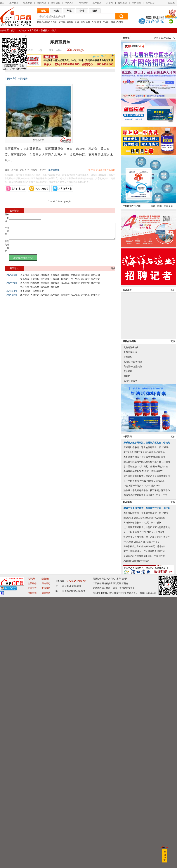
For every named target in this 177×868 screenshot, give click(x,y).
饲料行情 (25, 290)
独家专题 (28, 3)
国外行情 (55, 290)
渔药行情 (35, 290)
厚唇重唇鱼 (54, 170)
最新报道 (25, 278)
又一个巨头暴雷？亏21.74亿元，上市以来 (144, 752)
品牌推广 (127, 309)
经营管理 (55, 282)
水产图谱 (34, 31)
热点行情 (25, 286)
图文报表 (55, 286)
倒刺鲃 (127, 647)
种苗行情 (95, 286)
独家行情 (35, 286)
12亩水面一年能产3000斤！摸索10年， (143, 756)
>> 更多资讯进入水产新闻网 (115, 170)
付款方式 (32, 864)
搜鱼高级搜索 (44, 22)
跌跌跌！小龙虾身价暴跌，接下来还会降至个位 (147, 761)
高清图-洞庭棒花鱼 (133, 633)
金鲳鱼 (70, 22)
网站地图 (46, 864)
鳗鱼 (113, 22)
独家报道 (45, 278)
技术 (56, 11)
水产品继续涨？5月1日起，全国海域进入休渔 (146, 737)
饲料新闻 (95, 278)
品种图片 (45, 31)
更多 (113, 272)
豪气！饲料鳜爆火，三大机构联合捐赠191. (144, 822)
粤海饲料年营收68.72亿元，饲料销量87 (143, 742)
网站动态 (46, 854)
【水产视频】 (11, 298)
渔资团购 (55, 3)
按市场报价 (26, 294)
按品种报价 (38, 294)
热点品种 (65, 298)
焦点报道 (35, 278)
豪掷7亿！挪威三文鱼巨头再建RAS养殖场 (144, 723)
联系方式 (32, 859)
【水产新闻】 (11, 278)
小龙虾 (106, 22)
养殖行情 (85, 286)
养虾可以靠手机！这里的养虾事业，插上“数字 (146, 718)
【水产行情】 (11, 286)
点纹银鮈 (128, 642)
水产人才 (69, 3)
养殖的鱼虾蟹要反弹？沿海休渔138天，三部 (145, 766)
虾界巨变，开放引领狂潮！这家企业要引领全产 (147, 808)
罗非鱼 (62, 22)
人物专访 (35, 298)
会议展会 (122, 3)
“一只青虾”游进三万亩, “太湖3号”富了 (142, 812)
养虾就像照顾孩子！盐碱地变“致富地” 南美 (144, 728)
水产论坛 (150, 3)
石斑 (82, 22)
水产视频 (136, 3)
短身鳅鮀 (128, 628)
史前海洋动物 (130, 623)
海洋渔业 (65, 282)
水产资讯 (25, 298)
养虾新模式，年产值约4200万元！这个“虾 (144, 817)
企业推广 (173, 3)
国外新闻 (65, 278)
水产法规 (45, 282)
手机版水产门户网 (132, 477)
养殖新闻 (75, 278)
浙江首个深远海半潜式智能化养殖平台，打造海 (147, 733)
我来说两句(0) (77, 50)
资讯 (43, 11)
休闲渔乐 (85, 298)
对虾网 (110, 3)
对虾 (55, 22)
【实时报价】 (11, 294)
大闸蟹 (120, 22)
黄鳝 (94, 22)
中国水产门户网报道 (16, 79)
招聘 (95, 11)
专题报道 (55, 278)
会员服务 (32, 854)
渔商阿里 (41, 3)
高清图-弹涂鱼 (131, 652)
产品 (69, 11)
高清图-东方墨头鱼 (133, 637)
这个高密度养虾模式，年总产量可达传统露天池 (147, 747)
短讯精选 (25, 282)
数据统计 (45, 286)
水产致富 (95, 282)
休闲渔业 (85, 282)
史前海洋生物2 (131, 618)
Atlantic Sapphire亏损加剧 (136, 832)
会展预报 (35, 282)
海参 (99, 22)
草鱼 (77, 22)
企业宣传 (95, 298)
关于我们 (32, 849)
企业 (82, 11)
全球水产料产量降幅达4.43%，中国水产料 (144, 827)
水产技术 (97, 3)
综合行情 (45, 290)
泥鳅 (88, 22)
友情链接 (46, 859)
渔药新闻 (85, 278)
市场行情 (83, 3)
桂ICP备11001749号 (103, 864)
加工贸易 (75, 282)
